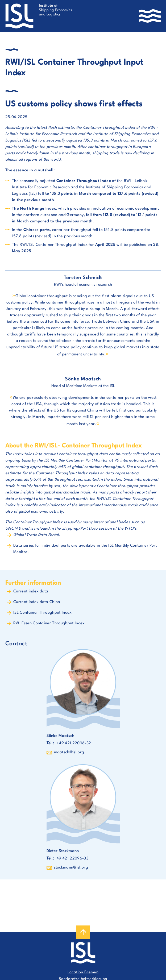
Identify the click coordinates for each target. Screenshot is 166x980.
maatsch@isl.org (69, 752)
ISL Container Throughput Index (43, 613)
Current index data (31, 591)
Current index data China (37, 602)
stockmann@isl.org (71, 868)
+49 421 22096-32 (74, 743)
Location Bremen (83, 972)
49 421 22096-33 (72, 859)
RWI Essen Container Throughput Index (49, 623)
